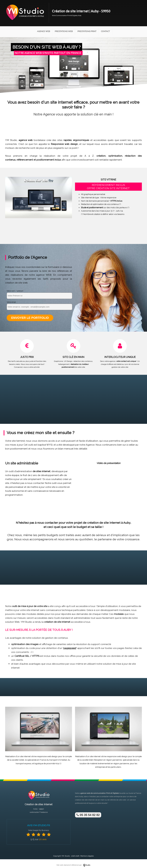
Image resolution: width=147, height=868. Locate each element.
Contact (105, 31)
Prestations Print (87, 31)
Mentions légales (87, 856)
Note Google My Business (39, 830)
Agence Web (44, 31)
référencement (25, 160)
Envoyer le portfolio (30, 318)
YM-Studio (66, 856)
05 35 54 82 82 (88, 815)
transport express (24, 763)
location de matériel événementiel (95, 763)
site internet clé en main (95, 800)
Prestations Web (64, 31)
